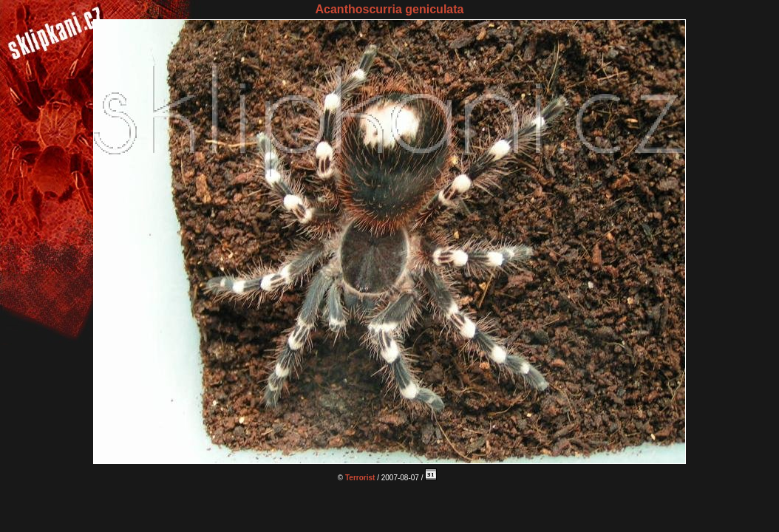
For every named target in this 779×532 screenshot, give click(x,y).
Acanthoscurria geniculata (390, 9)
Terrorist (360, 478)
